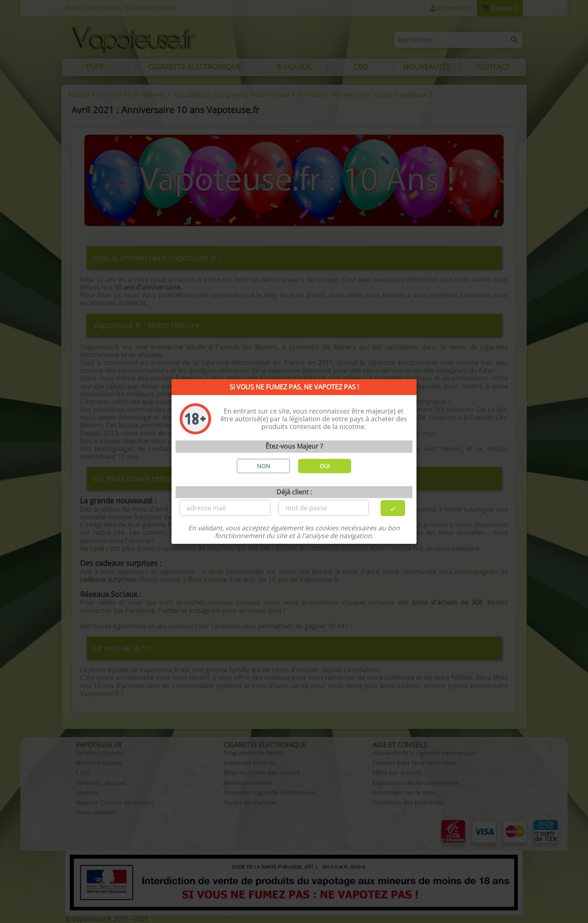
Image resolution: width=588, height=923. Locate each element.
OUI (325, 466)
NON (264, 466)
